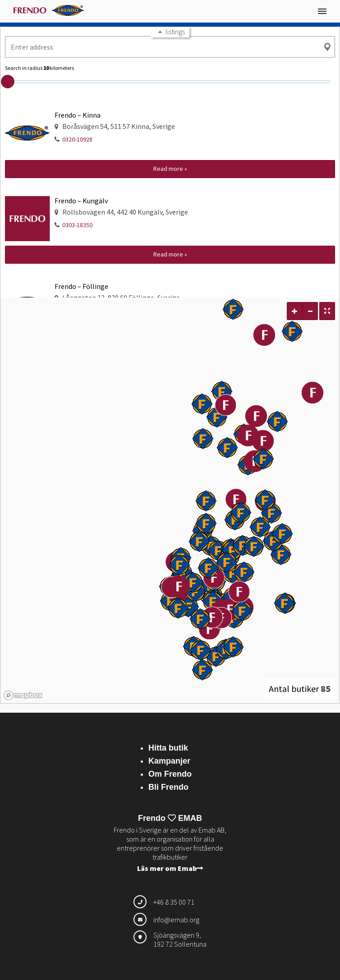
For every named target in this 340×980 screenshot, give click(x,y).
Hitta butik (168, 748)
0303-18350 (77, 225)
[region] (170, 500)
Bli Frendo (168, 787)
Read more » (170, 169)
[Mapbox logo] (23, 695)
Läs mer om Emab (170, 868)
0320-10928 (77, 139)
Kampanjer (169, 761)
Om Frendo (170, 774)
